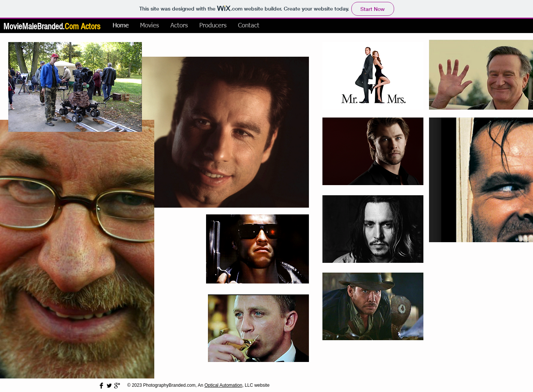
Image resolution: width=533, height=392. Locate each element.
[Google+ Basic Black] (117, 386)
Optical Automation (224, 385)
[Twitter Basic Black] (109, 386)
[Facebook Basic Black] (101, 386)
